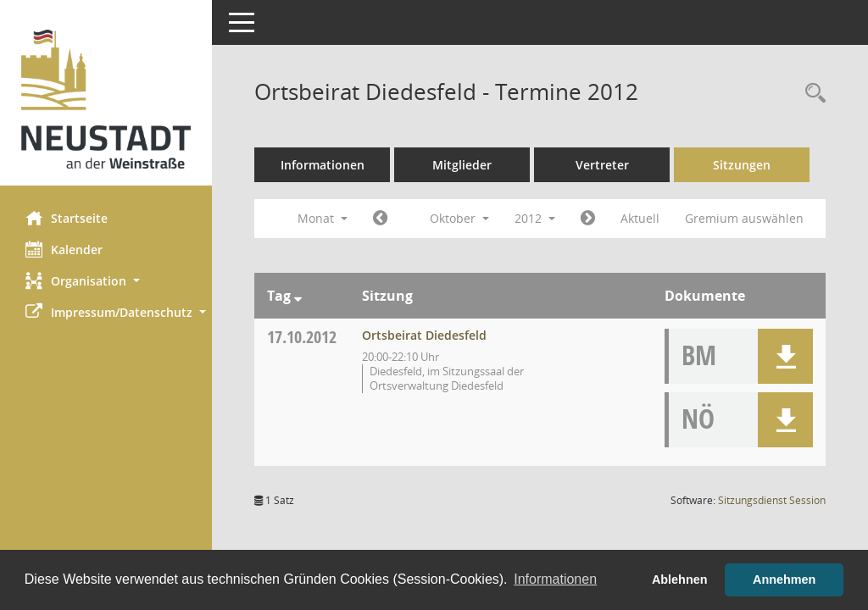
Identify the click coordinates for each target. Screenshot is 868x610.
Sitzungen (742, 165)
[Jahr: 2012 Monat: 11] (588, 219)
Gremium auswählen (744, 218)
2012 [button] (535, 218)
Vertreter (602, 165)
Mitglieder (462, 165)
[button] (106, 281)
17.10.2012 (302, 337)
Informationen (323, 165)
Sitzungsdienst (772, 500)
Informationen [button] (555, 579)
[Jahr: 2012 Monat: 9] (380, 219)
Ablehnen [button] (680, 579)
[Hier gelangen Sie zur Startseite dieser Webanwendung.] (106, 99)
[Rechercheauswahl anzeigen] (811, 94)
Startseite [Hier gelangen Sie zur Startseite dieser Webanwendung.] (67, 218)
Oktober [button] (459, 218)
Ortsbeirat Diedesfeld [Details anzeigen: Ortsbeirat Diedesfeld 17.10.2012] (424, 335)
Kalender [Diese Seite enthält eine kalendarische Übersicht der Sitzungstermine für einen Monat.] (64, 249)
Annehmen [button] (784, 579)
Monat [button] (323, 218)
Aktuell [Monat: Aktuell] (640, 218)
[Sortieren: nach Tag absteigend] (298, 296)
